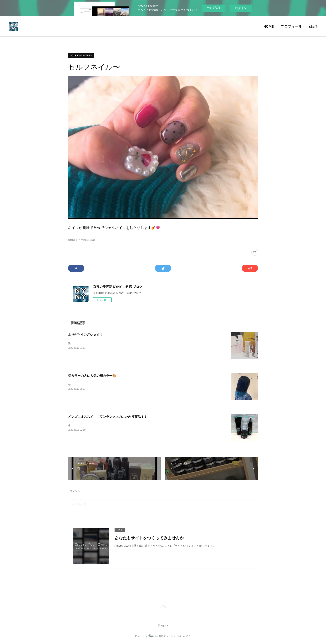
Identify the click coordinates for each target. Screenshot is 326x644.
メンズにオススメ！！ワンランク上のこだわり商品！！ (108, 417)
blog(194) (73, 240)
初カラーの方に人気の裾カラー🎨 (92, 376)
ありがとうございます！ (85, 335)
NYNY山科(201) (87, 240)
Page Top (163, 608)
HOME (269, 26)
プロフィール (291, 26)
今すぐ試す (214, 8)
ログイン (241, 8)
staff (313, 26)
